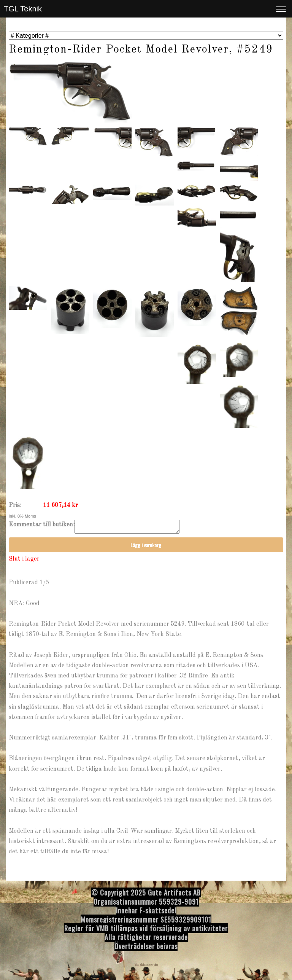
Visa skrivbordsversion (146, 967)
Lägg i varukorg (146, 547)
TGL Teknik (23, 9)
